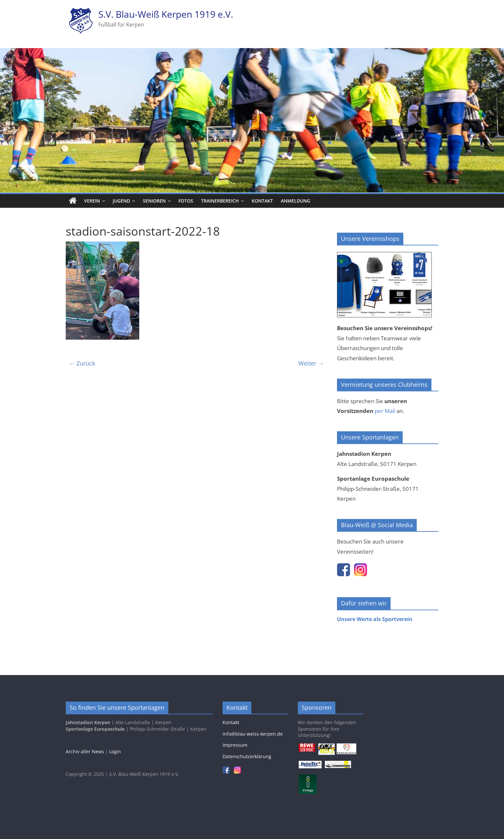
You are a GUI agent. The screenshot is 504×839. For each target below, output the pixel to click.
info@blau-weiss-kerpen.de (253, 734)
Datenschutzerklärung (247, 756)
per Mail (385, 411)
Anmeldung (295, 201)
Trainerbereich (220, 201)
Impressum (235, 745)
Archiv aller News (85, 751)
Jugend (121, 201)
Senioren (154, 201)
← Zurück (82, 363)
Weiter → (311, 363)
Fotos (186, 201)
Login (115, 751)
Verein (92, 201)
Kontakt (262, 201)
